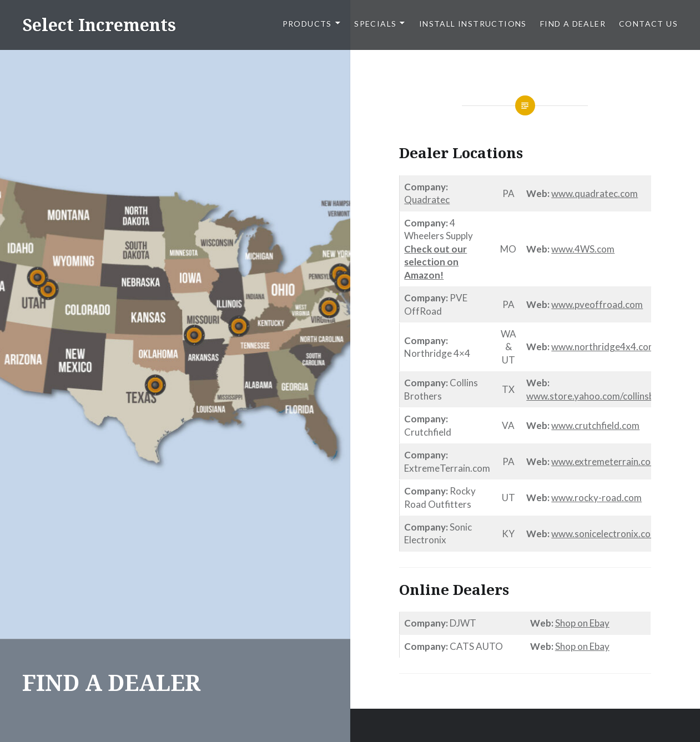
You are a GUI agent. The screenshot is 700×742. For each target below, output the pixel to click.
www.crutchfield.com (595, 425)
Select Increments (99, 25)
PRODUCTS (307, 24)
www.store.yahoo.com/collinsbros (597, 396)
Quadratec (427, 200)
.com (628, 193)
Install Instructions (473, 24)
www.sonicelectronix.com (605, 534)
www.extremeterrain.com (605, 461)
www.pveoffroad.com (597, 304)
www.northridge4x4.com (604, 347)
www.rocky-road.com (596, 498)
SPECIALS (375, 24)
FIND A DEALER (573, 24)
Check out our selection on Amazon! (435, 262)
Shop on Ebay (582, 623)
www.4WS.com (583, 249)
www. (563, 193)
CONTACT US (648, 24)
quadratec (596, 193)
